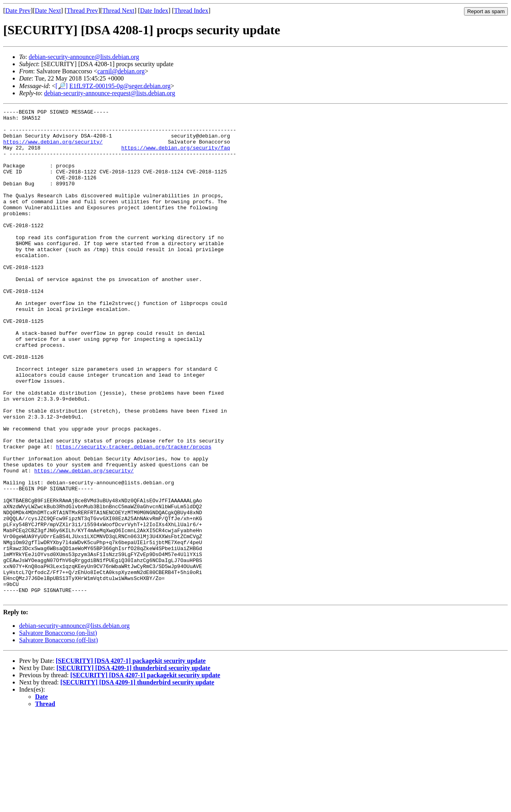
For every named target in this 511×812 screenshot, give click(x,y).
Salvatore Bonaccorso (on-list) (58, 731)
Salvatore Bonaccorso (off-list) (59, 738)
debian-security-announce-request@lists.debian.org (110, 93)
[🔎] (62, 86)
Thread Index (191, 11)
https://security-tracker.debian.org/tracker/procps (134, 515)
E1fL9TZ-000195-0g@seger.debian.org (120, 86)
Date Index (154, 11)
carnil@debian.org (121, 71)
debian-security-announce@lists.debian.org (84, 57)
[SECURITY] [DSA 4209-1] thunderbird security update (133, 766)
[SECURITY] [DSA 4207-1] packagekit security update (131, 759)
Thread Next (118, 11)
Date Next (48, 11)
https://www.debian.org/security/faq (175, 156)
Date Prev (18, 11)
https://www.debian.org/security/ (53, 149)
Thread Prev (82, 11)
